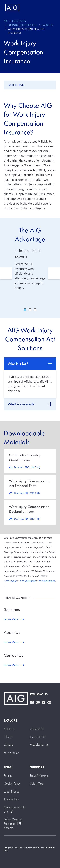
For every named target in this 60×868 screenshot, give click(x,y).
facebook (32, 702)
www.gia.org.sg (27, 581)
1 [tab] (25, 310)
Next (54, 273)
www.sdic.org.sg (47, 581)
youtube (49, 702)
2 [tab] (30, 310)
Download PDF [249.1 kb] (27, 519)
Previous (6, 273)
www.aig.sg (11, 581)
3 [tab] (35, 310)
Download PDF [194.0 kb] (27, 467)
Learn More (11, 619)
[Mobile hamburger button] (51, 8)
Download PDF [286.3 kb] (27, 493)
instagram (38, 702)
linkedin (44, 702)
